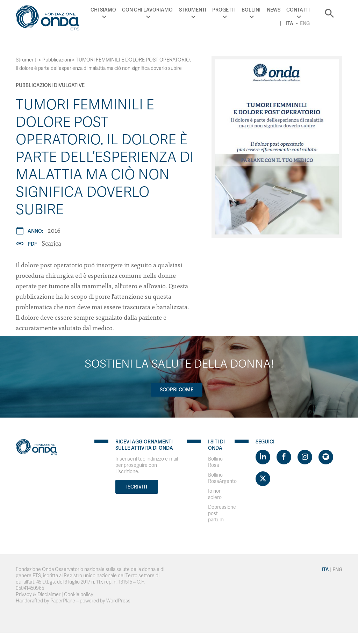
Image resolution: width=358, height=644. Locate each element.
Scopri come (177, 390)
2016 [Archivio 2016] (54, 230)
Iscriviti (137, 487)
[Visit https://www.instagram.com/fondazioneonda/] (305, 457)
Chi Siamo (103, 10)
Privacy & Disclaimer (38, 595)
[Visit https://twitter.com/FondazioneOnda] (263, 479)
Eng (305, 23)
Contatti (298, 10)
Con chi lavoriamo (147, 10)
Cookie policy (79, 595)
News (274, 10)
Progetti (224, 10)
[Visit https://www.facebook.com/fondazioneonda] (284, 457)
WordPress (118, 601)
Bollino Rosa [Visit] (215, 462)
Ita (290, 23)
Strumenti (193, 10)
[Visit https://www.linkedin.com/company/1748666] (263, 457)
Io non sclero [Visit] (215, 494)
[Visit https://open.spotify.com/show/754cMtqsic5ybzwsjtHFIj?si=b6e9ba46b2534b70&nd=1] (326, 457)
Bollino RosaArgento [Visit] (222, 478)
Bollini (251, 10)
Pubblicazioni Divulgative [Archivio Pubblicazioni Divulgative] (50, 85)
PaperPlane (63, 601)
